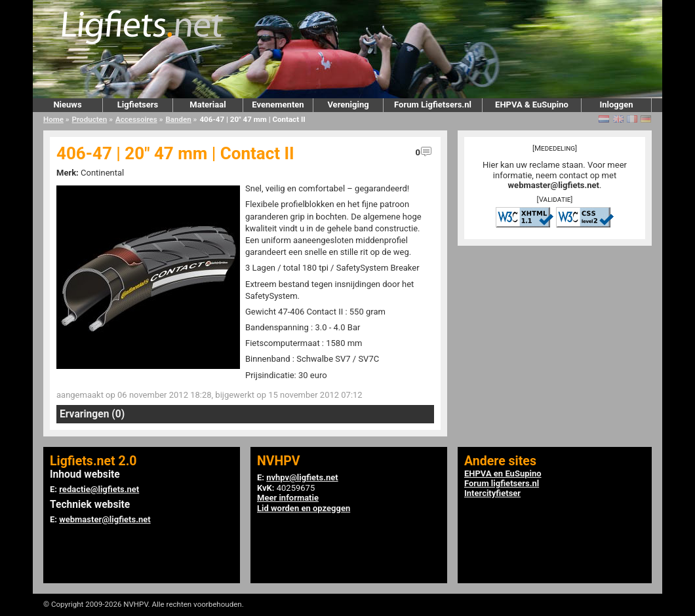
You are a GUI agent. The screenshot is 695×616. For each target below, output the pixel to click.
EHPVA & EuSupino (532, 105)
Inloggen (616, 105)
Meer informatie (288, 498)
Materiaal (208, 105)
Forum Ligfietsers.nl (433, 105)
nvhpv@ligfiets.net (302, 477)
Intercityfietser (492, 493)
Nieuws (67, 105)
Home (53, 119)
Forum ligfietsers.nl (502, 483)
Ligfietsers (138, 105)
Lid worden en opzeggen (304, 508)
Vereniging (348, 105)
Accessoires (136, 119)
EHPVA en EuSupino (503, 473)
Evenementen (278, 105)
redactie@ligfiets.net (99, 489)
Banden (178, 119)
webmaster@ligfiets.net (554, 185)
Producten (90, 119)
